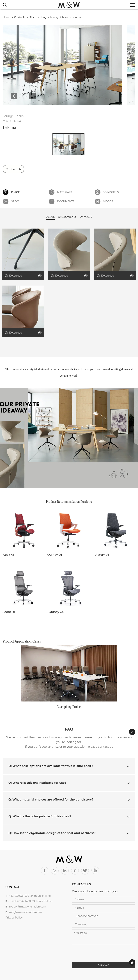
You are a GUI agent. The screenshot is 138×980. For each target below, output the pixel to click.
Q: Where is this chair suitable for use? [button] (69, 783)
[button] (14, 96)
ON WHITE (86, 217)
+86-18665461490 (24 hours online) (31, 901)
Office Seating (38, 17)
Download (13, 276)
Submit (103, 965)
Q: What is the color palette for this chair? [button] (69, 816)
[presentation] (99, 955)
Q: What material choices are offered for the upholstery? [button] (69, 800)
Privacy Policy (14, 918)
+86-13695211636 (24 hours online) (30, 896)
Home (7, 17)
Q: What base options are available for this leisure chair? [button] (69, 766)
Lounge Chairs (59, 17)
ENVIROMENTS (67, 217)
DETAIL (50, 217)
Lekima (76, 17)
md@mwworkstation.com (26, 912)
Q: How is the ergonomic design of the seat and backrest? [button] (69, 833)
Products (20, 17)
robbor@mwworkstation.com (28, 907)
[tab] (69, 766)
